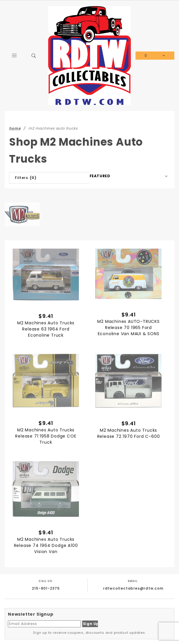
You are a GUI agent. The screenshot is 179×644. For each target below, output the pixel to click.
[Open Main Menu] (14, 56)
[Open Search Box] (34, 56)
